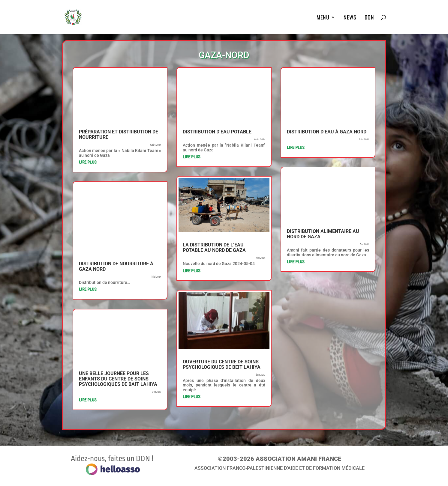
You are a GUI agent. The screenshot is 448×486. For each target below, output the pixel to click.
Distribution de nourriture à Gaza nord (116, 266)
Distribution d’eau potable (217, 132)
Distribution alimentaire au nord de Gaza (323, 234)
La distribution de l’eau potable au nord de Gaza (214, 247)
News (350, 18)
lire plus (88, 162)
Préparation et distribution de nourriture (119, 134)
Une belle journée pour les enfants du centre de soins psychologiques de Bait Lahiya (118, 379)
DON (369, 18)
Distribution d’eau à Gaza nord (327, 132)
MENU (323, 18)
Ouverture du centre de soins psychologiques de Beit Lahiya (222, 364)
